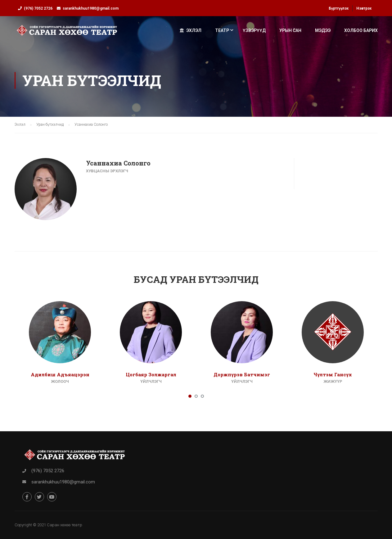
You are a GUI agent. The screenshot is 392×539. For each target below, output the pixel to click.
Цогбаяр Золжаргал (151, 374)
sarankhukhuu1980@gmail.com (91, 8)
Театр (222, 30)
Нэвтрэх (364, 8)
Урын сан (290, 30)
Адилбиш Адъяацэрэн (60, 374)
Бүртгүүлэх (339, 8)
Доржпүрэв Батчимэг (242, 374)
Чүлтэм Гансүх (333, 374)
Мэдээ (323, 30)
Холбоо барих (361, 30)
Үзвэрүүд (254, 30)
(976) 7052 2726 (38, 8)
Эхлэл (191, 30)
